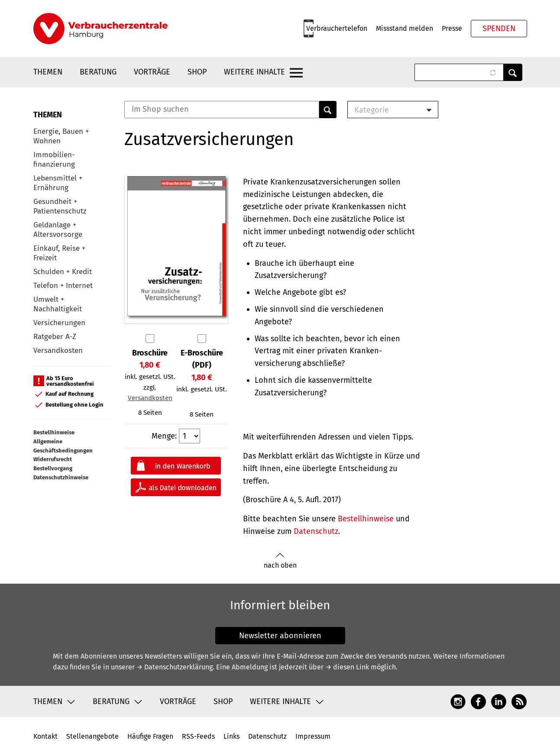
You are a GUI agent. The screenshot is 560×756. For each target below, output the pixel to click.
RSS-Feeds (198, 736)
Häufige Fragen (150, 736)
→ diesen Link (347, 667)
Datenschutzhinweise (61, 477)
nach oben (280, 561)
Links (231, 736)
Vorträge (152, 72)
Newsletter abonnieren (280, 636)
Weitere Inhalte (254, 72)
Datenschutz (316, 531)
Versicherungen (59, 323)
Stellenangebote (92, 736)
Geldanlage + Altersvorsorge (58, 230)
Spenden (499, 29)
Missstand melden (405, 28)
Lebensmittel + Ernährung (58, 183)
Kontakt (45, 736)
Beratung (98, 72)
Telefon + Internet (63, 286)
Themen (48, 72)
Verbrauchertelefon (337, 28)
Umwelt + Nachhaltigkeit (58, 304)
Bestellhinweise (54, 432)
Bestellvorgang (53, 468)
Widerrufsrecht (53, 459)
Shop (197, 72)
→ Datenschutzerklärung (175, 667)
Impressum (313, 736)
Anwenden (513, 72)
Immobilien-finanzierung (54, 160)
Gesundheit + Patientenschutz (60, 206)
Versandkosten (58, 351)
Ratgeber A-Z (55, 337)
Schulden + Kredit (63, 272)
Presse (452, 28)
